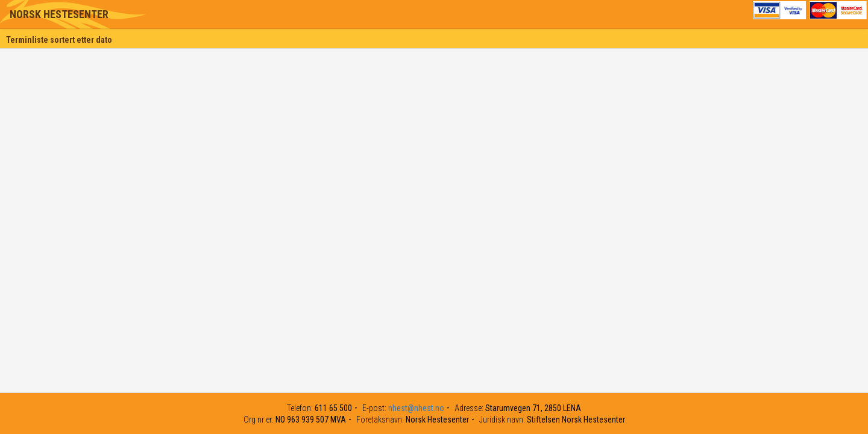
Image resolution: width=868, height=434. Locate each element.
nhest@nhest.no (416, 408)
